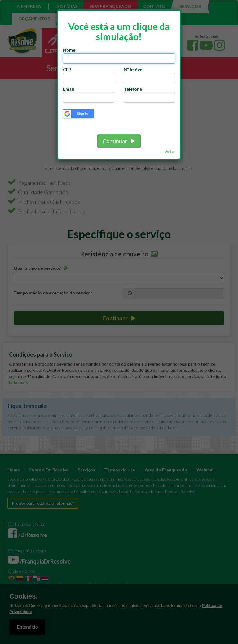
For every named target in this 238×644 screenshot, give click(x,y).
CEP (68, 69)
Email (68, 89)
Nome (69, 50)
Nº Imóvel (134, 69)
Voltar (170, 151)
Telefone (133, 89)
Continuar (119, 141)
